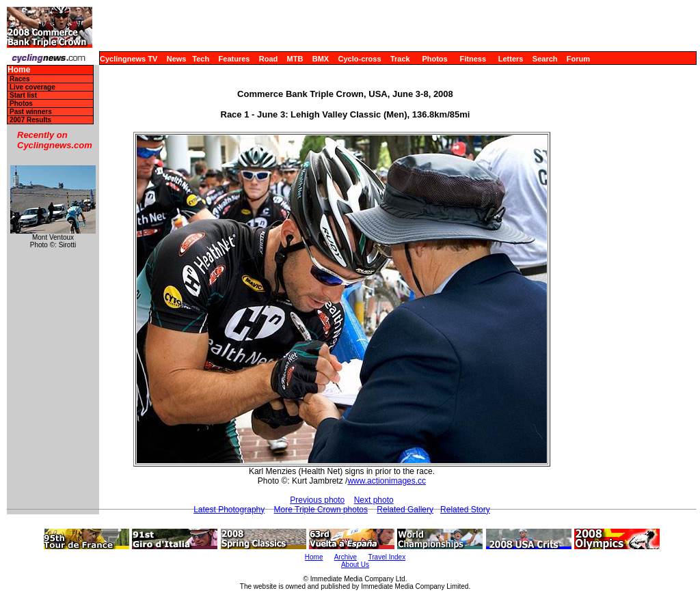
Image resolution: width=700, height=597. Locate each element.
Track (400, 59)
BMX (321, 59)
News (177, 59)
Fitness (473, 59)
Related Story (465, 510)
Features (234, 59)
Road (269, 59)
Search (545, 59)
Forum (578, 59)
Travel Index (387, 557)
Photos (434, 59)
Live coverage (32, 87)
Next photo (374, 500)
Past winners (31, 112)
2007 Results (30, 120)
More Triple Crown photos (321, 510)
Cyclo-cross (360, 59)
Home (19, 70)
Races (19, 79)
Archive (346, 557)
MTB (295, 59)
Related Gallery (405, 510)
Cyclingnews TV (129, 59)
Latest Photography (229, 510)
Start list (23, 95)
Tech (201, 59)
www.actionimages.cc (387, 481)
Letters (511, 59)
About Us (355, 565)
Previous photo (317, 500)
